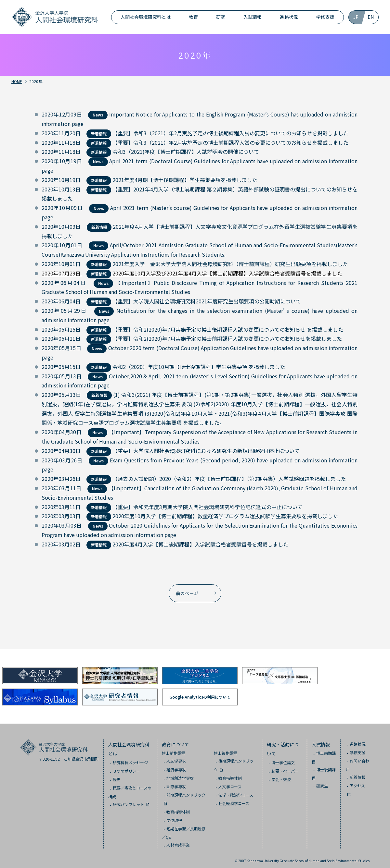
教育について (175, 742)
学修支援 (325, 17)
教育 (193, 17)
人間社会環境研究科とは (146, 17)
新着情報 (357, 774)
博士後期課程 (226, 751)
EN (371, 17)
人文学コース (230, 784)
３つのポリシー (126, 769)
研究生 (322, 783)
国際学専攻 (176, 784)
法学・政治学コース (236, 792)
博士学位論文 (283, 760)
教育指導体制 (178, 809)
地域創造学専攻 (180, 775)
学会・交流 (281, 777)
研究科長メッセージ (130, 760)
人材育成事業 (178, 842)
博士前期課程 (174, 751)
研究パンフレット (129, 802)
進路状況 (289, 17)
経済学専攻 (176, 767)
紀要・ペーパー (285, 769)
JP (356, 17)
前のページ (187, 592)
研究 (221, 17)
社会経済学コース (234, 801)
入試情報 (253, 17)
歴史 (117, 777)
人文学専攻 (176, 758)
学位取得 (174, 818)
